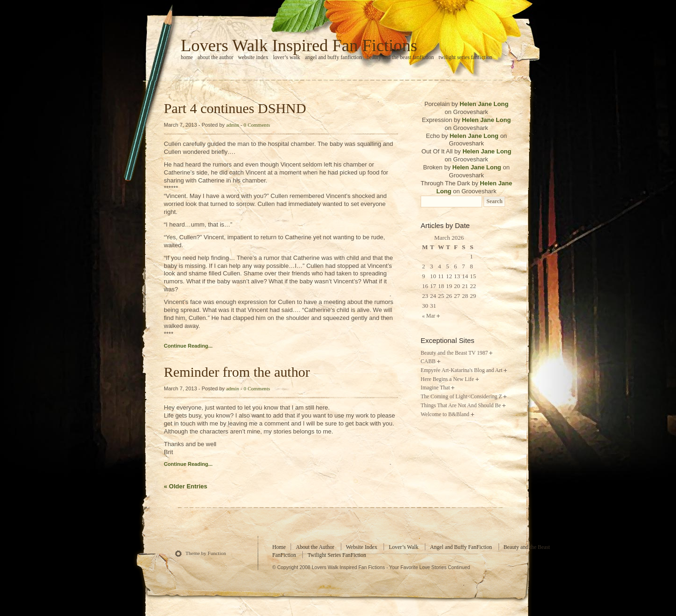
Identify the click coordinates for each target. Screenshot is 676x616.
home (187, 57)
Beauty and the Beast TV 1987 (454, 353)
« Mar (429, 316)
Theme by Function (206, 553)
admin (233, 125)
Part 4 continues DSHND (235, 108)
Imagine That (435, 388)
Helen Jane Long (484, 104)
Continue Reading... (188, 346)
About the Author (215, 57)
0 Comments (257, 125)
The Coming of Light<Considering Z (461, 397)
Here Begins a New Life (447, 379)
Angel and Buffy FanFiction (333, 57)
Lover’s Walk (287, 57)
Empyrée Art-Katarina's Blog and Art (461, 370)
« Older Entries (185, 486)
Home (279, 547)
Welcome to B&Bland (445, 414)
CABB (428, 361)
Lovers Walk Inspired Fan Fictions (299, 46)
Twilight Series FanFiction (465, 57)
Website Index (253, 57)
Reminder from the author (237, 372)
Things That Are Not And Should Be (461, 406)
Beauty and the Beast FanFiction (400, 57)
